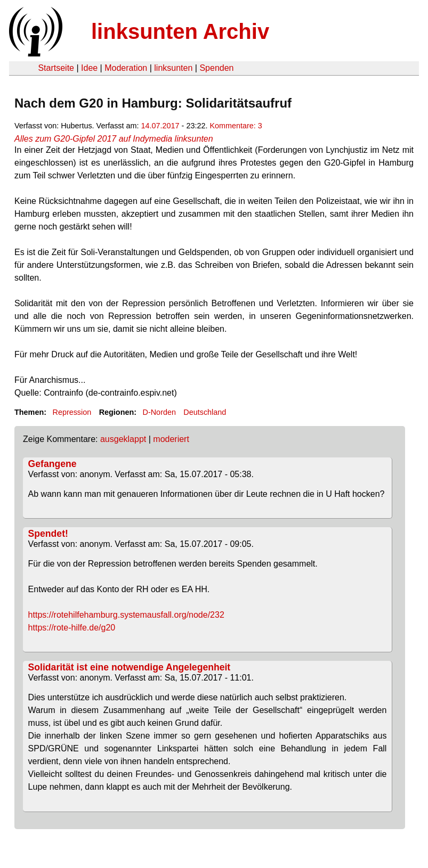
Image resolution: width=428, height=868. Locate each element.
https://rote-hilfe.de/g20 (72, 628)
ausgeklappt (123, 439)
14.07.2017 (160, 126)
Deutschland (205, 412)
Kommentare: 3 (236, 126)
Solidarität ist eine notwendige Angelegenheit (130, 667)
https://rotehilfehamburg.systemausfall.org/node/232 (126, 615)
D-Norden (159, 412)
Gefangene (53, 464)
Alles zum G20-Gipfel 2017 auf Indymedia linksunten (114, 139)
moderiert (171, 439)
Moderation (126, 68)
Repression (72, 412)
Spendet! (48, 534)
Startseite (56, 68)
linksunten (173, 68)
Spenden (216, 68)
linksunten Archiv (180, 31)
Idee (89, 68)
